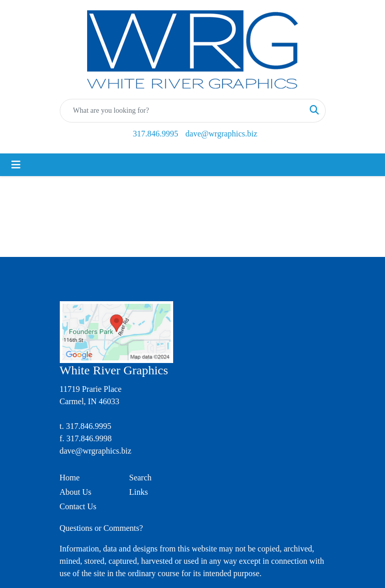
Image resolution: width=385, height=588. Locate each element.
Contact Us (78, 506)
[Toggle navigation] (16, 165)
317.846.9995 (156, 134)
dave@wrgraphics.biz (221, 134)
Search (141, 478)
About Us (76, 492)
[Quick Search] (182, 111)
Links (139, 492)
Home (70, 478)
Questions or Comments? (102, 528)
